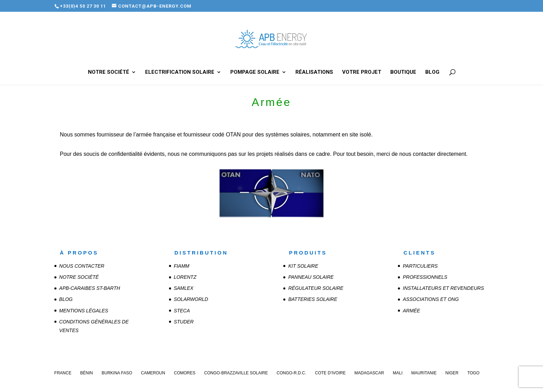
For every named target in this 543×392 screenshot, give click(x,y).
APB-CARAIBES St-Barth (90, 288)
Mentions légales (84, 311)
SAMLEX (184, 288)
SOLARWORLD (191, 299)
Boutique (403, 72)
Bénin (86, 373)
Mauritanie (424, 373)
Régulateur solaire (316, 288)
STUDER (184, 322)
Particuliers (420, 266)
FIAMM (182, 266)
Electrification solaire (180, 72)
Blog (432, 72)
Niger (452, 373)
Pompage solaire (255, 72)
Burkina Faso (117, 373)
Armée (411, 311)
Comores (185, 373)
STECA (182, 311)
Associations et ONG (431, 299)
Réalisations (314, 72)
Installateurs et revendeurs (443, 288)
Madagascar (369, 373)
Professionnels (425, 277)
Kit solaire (303, 266)
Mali (398, 373)
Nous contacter (82, 266)
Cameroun (153, 373)
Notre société (109, 72)
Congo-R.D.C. (291, 373)
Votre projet (362, 72)
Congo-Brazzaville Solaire (236, 373)
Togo (473, 373)
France (63, 373)
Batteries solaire (313, 299)
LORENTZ (185, 277)
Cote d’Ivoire (330, 373)
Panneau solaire (311, 277)
